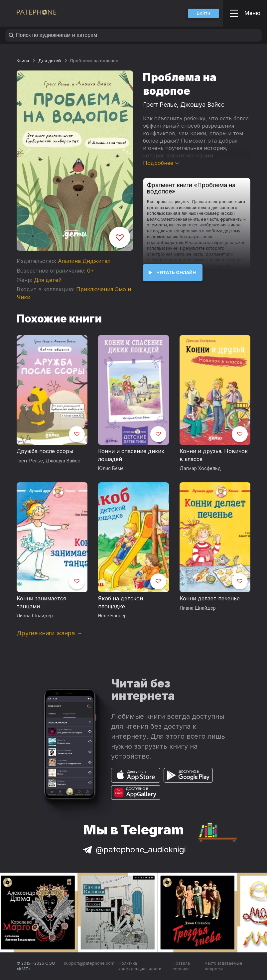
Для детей (50, 61)
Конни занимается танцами (41, 602)
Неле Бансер (112, 616)
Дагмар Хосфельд (200, 468)
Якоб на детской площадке (121, 602)
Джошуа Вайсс (202, 105)
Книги (23, 61)
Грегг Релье (160, 105)
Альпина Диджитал (84, 261)
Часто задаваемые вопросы (224, 966)
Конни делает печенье (210, 598)
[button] (203, 13)
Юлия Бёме (111, 468)
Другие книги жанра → (50, 633)
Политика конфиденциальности (140, 966)
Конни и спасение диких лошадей (131, 455)
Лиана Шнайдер (35, 616)
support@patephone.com (89, 963)
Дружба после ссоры (45, 451)
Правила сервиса (181, 966)
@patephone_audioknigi (134, 850)
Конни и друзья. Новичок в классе (214, 455)
